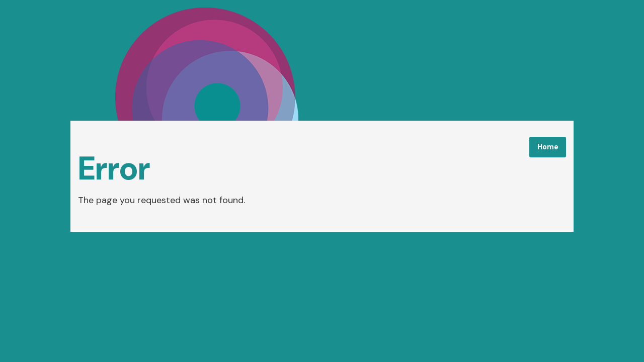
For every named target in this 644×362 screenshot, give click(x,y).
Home (548, 147)
